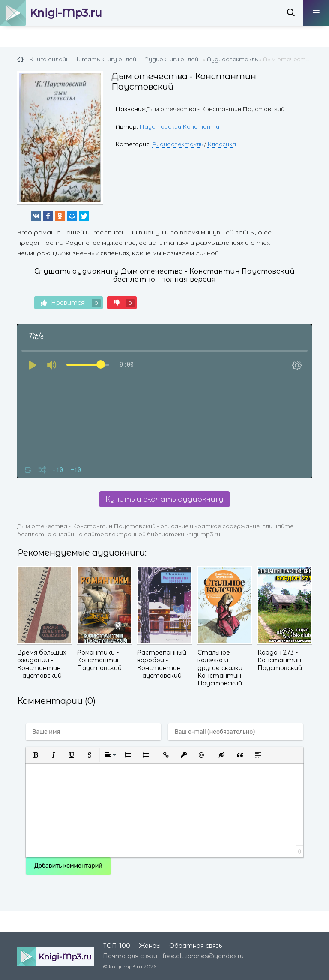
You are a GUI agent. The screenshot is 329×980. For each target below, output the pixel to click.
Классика (222, 144)
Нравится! (71, 303)
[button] (36, 755)
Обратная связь (196, 946)
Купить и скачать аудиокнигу (164, 499)
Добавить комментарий (68, 866)
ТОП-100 (117, 946)
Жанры (150, 946)
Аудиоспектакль (178, 144)
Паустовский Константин (181, 126)
